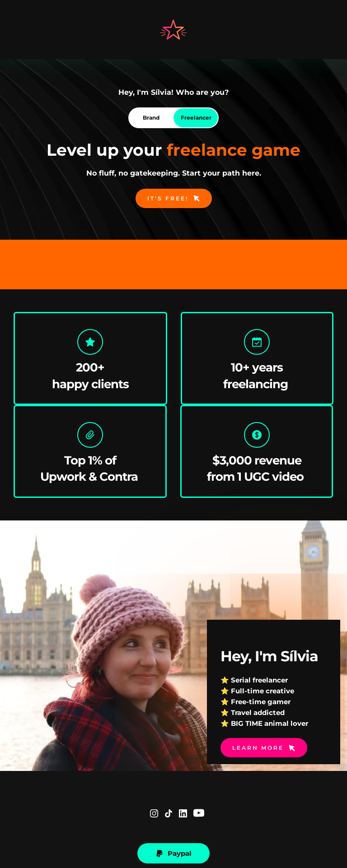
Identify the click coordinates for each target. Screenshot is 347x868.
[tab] (151, 118)
